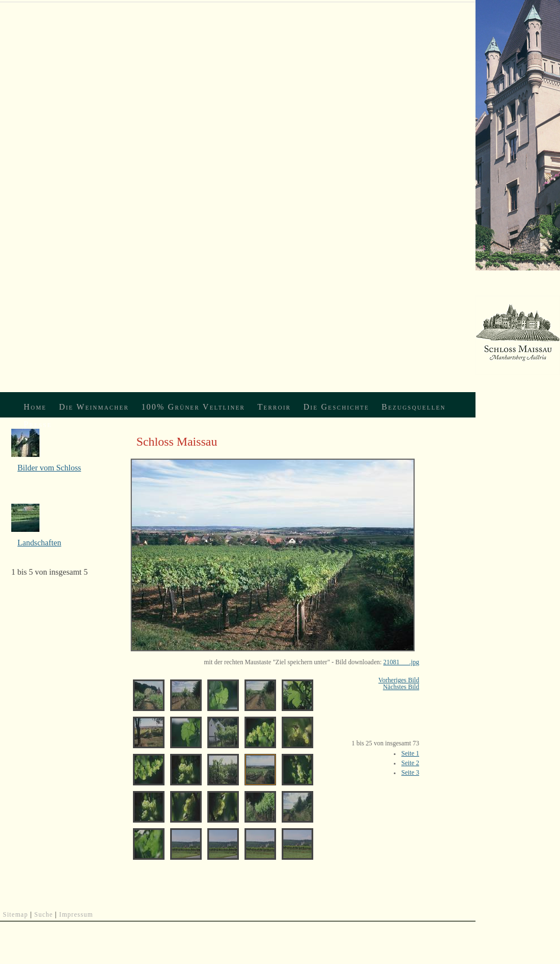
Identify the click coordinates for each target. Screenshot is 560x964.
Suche (44, 914)
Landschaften (39, 543)
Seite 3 (410, 772)
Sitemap (15, 914)
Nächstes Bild (401, 687)
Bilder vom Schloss (49, 468)
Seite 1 (410, 753)
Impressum (76, 914)
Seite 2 (410, 763)
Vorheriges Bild (399, 680)
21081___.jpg (401, 662)
